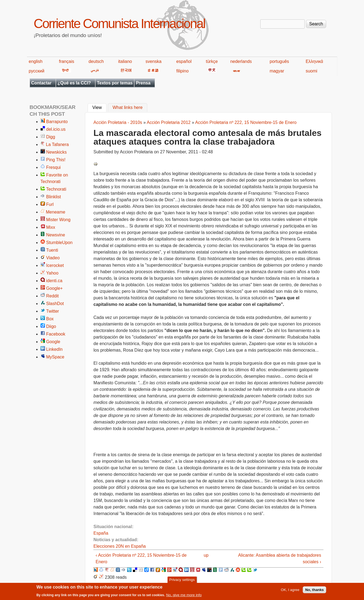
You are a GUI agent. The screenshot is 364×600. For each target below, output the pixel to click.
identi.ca (54, 281)
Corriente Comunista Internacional (119, 24)
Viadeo (53, 258)
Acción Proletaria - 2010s (118, 122)
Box (50, 319)
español (184, 61)
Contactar (42, 83)
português (279, 61)
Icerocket (55, 265)
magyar (277, 71)
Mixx (51, 227)
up (206, 555)
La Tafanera (57, 144)
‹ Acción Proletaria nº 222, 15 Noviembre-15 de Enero (141, 558)
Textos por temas (115, 83)
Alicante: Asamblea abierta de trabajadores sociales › (279, 558)
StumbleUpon (59, 243)
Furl (50, 204)
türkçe (212, 61)
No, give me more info (184, 597)
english (36, 61)
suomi (312, 71)
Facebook (56, 334)
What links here (127, 108)
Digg (51, 137)
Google (53, 342)
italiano (125, 61)
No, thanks (314, 591)
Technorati (56, 189)
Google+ (55, 288)
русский (37, 71)
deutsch (96, 61)
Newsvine (56, 235)
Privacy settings (182, 581)
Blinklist (54, 197)
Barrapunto (57, 122)
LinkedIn (55, 349)
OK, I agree (290, 591)
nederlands (241, 61)
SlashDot (55, 304)
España (101, 533)
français (66, 61)
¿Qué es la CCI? (74, 83)
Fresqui (53, 167)
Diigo (51, 326)
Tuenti (52, 250)
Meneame (56, 212)
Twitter (53, 311)
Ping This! (56, 160)
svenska (154, 61)
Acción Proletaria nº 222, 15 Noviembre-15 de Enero (246, 122)
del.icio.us (56, 129)
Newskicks (57, 152)
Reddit (53, 296)
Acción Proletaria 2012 (169, 122)
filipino (182, 71)
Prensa (143, 83)
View (99, 107)
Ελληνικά (314, 61)
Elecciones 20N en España (120, 546)
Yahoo (52, 273)
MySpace (55, 357)
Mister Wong (59, 220)
